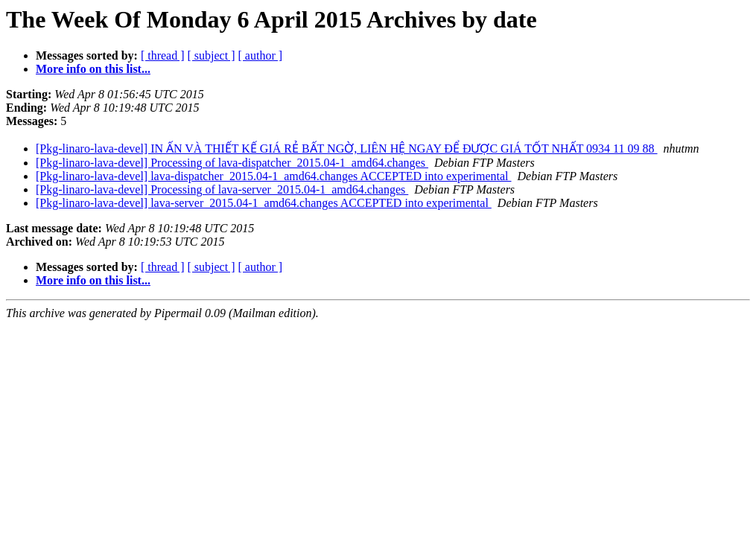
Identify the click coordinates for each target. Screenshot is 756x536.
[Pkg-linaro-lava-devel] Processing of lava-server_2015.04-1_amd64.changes (222, 189)
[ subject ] (212, 55)
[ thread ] (163, 55)
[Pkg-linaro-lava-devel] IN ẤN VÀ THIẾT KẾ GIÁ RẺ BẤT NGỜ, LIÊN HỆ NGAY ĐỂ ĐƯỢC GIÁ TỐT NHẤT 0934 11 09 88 (347, 149)
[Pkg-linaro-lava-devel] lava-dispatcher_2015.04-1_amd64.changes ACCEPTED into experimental (273, 176)
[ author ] (261, 55)
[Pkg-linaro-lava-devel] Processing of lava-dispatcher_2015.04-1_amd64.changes (232, 163)
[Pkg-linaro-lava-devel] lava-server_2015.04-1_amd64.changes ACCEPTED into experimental (264, 203)
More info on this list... (93, 69)
